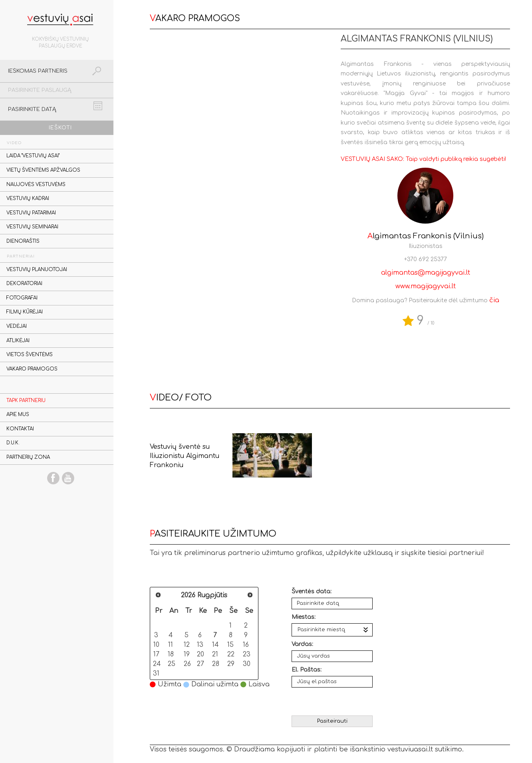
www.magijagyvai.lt (426, 286)
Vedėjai (17, 326)
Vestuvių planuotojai (37, 270)
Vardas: (302, 644)
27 (200, 664)
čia (494, 300)
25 (172, 664)
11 (171, 645)
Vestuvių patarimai (31, 213)
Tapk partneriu (26, 401)
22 (231, 654)
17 (156, 654)
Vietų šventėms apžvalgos (43, 170)
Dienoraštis (23, 241)
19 (187, 654)
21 (215, 654)
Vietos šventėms (30, 355)
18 (171, 654)
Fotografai (22, 298)
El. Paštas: (307, 670)
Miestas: (304, 617)
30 (247, 664)
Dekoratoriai (24, 284)
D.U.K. (13, 443)
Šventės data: (312, 592)
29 (231, 664)
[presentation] (333, 701)
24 (157, 664)
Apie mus (18, 415)
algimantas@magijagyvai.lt (426, 273)
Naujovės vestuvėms (36, 185)
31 (156, 673)
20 (200, 654)
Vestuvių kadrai (28, 199)
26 (187, 664)
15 (230, 645)
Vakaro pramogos (32, 369)
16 (246, 645)
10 (156, 645)
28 (216, 664)
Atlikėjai (18, 341)
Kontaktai (20, 429)
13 (200, 645)
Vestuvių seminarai (32, 227)
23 (247, 654)
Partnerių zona (28, 457)
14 (215, 645)
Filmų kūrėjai (25, 312)
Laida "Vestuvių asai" (33, 156)
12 (187, 645)
